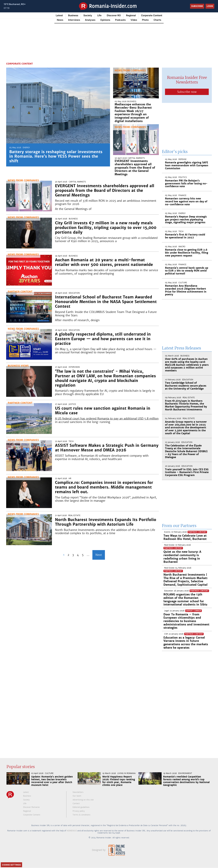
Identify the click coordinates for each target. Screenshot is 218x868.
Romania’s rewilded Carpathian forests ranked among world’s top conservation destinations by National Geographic (186, 781)
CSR (166, 634)
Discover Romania (31, 807)
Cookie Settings (11, 865)
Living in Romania (126, 773)
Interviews (74, 367)
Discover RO (114, 15)
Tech (71, 441)
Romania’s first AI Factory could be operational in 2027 (185, 236)
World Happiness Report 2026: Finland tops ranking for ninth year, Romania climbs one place (119, 781)
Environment (185, 773)
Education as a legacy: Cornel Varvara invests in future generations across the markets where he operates (186, 643)
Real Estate (74, 515)
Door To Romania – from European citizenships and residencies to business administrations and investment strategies (186, 621)
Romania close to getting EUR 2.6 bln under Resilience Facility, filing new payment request (187, 253)
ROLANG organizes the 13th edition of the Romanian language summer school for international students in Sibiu (185, 599)
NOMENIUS (72, 831)
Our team (77, 796)
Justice (72, 404)
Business (73, 15)
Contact (76, 803)
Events (167, 532)
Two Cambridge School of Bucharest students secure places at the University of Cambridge (186, 386)
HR (70, 478)
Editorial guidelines (81, 807)
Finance (182, 195)
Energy (26, 148)
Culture (183, 283)
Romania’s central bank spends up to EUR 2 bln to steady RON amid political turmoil (187, 271)
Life (99, 15)
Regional (131, 15)
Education (74, 293)
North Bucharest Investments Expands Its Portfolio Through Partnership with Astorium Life (106, 522)
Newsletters (78, 792)
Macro (182, 247)
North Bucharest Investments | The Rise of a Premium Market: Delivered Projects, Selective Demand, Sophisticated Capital (186, 580)
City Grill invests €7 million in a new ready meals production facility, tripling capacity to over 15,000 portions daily (106, 228)
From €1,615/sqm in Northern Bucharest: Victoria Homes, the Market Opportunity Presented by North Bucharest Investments (186, 405)
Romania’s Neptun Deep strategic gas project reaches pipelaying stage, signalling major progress (186, 220)
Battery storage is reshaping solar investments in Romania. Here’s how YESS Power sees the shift (56, 156)
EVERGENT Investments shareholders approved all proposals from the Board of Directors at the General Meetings (135, 168)
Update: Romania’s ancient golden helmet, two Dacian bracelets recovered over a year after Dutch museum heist (52, 781)
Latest (59, 15)
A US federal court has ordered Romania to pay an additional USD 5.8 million (107, 419)
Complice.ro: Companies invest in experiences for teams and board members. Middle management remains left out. (104, 487)
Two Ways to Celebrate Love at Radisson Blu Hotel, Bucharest (185, 537)
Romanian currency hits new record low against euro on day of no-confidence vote (186, 201)
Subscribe (197, 6)
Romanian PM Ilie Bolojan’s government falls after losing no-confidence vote (186, 183)
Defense (182, 159)
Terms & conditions (81, 815)
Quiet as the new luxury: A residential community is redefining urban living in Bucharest (182, 557)
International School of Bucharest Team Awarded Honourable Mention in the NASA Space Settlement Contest (106, 302)
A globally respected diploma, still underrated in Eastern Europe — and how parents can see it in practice (103, 339)
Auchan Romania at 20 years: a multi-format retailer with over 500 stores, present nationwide (104, 262)
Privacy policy (79, 811)
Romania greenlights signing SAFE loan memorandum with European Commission (187, 165)
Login (210, 6)
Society (88, 15)
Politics (183, 177)
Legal (167, 611)
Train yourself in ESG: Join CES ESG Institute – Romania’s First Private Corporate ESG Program (187, 472)
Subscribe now (187, 92)
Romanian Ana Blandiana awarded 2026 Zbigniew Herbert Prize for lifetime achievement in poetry (186, 290)
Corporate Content (152, 15)
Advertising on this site (83, 800)
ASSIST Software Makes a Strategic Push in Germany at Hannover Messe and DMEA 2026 (107, 448)
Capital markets (136, 158)
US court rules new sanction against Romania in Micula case (103, 411)
